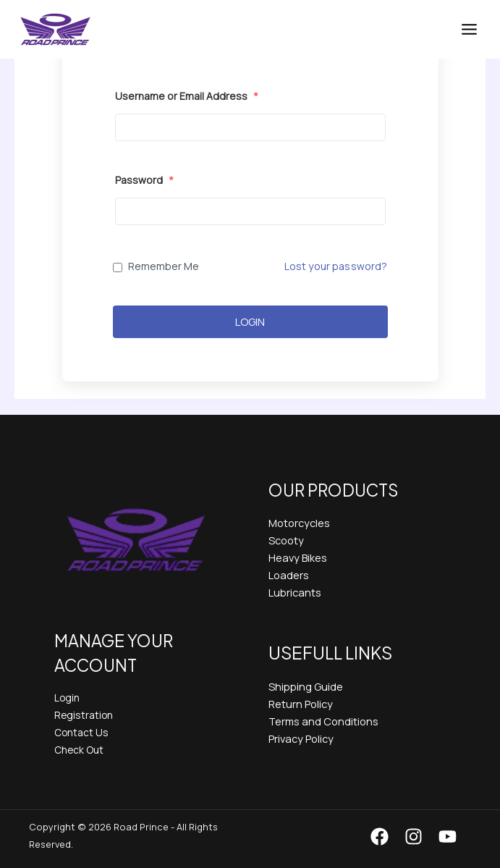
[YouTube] (448, 837)
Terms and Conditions (323, 721)
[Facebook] (380, 837)
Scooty (286, 540)
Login (250, 322)
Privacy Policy (301, 738)
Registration (84, 715)
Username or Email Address (187, 96)
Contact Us (81, 732)
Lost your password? (336, 266)
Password (144, 180)
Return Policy (301, 704)
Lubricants (295, 592)
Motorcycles (299, 523)
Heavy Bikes (298, 557)
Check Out (79, 750)
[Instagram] (414, 837)
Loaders (289, 575)
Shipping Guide (306, 686)
